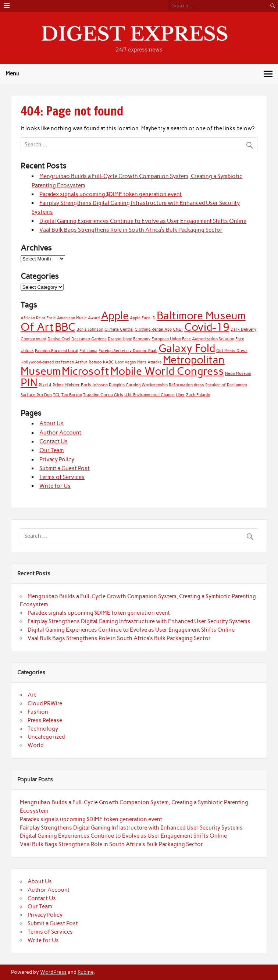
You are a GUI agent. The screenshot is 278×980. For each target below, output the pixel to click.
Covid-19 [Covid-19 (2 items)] (207, 327)
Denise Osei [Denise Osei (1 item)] (59, 339)
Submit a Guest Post (65, 468)
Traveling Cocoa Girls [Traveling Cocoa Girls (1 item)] (103, 395)
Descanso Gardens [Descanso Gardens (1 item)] (89, 339)
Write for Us (55, 486)
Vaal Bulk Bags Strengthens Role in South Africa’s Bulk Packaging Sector (131, 230)
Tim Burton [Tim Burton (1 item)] (72, 395)
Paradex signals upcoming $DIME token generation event (111, 194)
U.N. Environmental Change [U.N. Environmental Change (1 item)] (149, 395)
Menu (13, 74)
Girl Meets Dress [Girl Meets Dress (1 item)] (232, 351)
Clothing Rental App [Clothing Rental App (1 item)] (153, 329)
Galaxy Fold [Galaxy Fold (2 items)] (187, 348)
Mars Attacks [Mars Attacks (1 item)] (149, 362)
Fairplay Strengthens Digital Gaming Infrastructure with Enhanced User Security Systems (139, 621)
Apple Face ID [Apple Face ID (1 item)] (143, 318)
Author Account (60, 433)
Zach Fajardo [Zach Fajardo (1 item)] (198, 395)
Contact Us (54, 441)
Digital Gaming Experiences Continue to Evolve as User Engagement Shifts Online (143, 221)
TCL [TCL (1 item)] (57, 395)
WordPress (53, 972)
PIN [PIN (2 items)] (29, 382)
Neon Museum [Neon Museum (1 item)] (238, 374)
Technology (43, 729)
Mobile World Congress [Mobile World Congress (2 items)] (167, 371)
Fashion (38, 712)
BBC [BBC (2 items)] (65, 327)
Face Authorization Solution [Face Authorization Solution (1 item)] (208, 339)
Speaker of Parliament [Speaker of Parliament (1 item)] (226, 385)
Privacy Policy (57, 459)
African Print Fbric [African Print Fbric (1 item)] (38, 318)
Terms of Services (62, 477)
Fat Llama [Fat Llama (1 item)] (88, 351)
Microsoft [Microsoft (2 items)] (85, 371)
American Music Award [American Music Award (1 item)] (78, 318)
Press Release (45, 720)
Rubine (85, 972)
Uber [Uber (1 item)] (180, 395)
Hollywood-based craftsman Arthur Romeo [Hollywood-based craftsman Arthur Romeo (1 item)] (61, 362)
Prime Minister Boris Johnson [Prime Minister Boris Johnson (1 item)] (80, 385)
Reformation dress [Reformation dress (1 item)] (186, 385)
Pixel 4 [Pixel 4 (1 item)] (45, 385)
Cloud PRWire (45, 703)
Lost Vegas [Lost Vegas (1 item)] (126, 362)
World (35, 745)
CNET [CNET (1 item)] (178, 329)
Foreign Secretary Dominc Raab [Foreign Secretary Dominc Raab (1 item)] (128, 351)
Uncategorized (46, 737)
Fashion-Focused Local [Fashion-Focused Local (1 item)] (57, 351)
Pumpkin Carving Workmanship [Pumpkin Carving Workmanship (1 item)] (138, 385)
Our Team (52, 450)
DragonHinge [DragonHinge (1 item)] (120, 339)
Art (32, 695)
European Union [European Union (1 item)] (166, 339)
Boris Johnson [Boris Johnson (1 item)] (90, 329)
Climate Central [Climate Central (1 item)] (119, 329)
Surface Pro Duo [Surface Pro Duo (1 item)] (36, 395)
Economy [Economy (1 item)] (142, 339)
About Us (51, 423)
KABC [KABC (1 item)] (108, 362)
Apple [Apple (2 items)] (115, 315)
